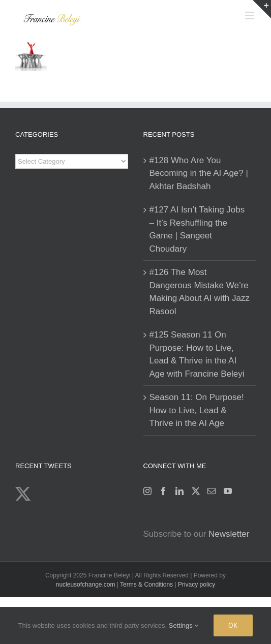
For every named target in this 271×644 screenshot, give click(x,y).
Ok (233, 625)
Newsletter (229, 534)
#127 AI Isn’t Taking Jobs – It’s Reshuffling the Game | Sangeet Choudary (197, 229)
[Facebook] (163, 491)
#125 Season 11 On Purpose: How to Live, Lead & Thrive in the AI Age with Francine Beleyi (197, 354)
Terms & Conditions (147, 585)
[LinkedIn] (179, 491)
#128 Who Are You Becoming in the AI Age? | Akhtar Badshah (199, 173)
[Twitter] (196, 491)
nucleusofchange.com (86, 585)
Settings (184, 625)
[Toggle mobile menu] (250, 16)
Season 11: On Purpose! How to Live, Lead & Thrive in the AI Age (197, 410)
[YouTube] (228, 491)
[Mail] (212, 491)
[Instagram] (147, 491)
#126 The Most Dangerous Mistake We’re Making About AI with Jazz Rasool (200, 292)
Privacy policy (197, 585)
